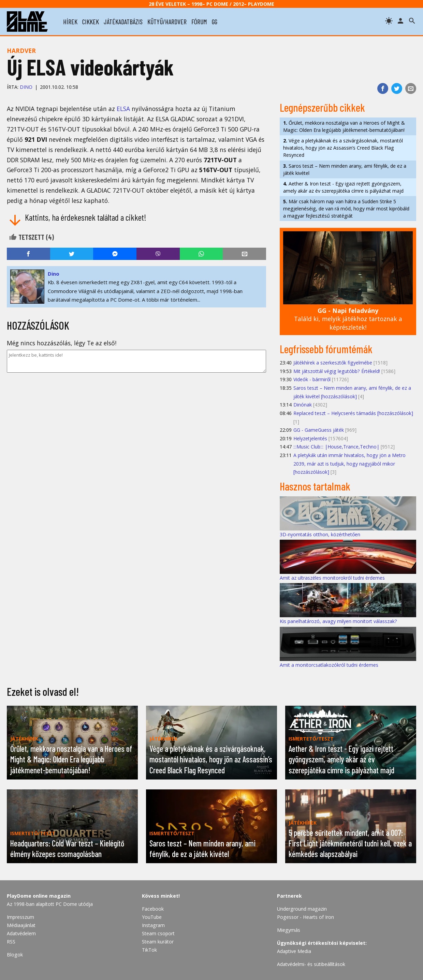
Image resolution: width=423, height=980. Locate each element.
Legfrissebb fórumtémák (326, 349)
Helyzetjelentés (310, 438)
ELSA (123, 109)
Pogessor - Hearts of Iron (305, 917)
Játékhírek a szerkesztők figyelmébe (333, 363)
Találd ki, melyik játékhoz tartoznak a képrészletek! (348, 319)
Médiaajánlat (21, 925)
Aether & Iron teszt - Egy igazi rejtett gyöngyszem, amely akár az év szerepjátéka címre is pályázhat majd (343, 187)
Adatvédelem (21, 933)
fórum (199, 22)
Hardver (21, 51)
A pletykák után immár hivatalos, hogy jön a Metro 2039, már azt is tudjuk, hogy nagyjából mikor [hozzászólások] (349, 464)
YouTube (152, 917)
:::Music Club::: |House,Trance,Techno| (336, 447)
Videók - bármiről (312, 379)
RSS (11, 942)
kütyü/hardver (167, 22)
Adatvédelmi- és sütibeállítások (311, 964)
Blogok (15, 955)
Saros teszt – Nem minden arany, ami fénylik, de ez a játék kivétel (345, 169)
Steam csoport (158, 933)
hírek (70, 22)
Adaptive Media (294, 951)
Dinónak (303, 405)
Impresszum (20, 917)
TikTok (149, 950)
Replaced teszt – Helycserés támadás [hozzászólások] (353, 413)
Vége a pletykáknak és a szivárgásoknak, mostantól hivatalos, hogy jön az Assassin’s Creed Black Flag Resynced (343, 148)
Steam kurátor (158, 942)
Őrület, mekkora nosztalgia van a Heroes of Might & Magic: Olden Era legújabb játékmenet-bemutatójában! (344, 126)
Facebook (153, 909)
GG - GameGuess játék (319, 430)
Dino (26, 87)
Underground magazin (302, 909)
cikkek (91, 22)
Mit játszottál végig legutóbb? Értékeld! (337, 371)
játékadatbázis (123, 22)
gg (215, 22)
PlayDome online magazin (39, 896)
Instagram (153, 925)
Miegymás (289, 930)
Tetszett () (31, 237)
